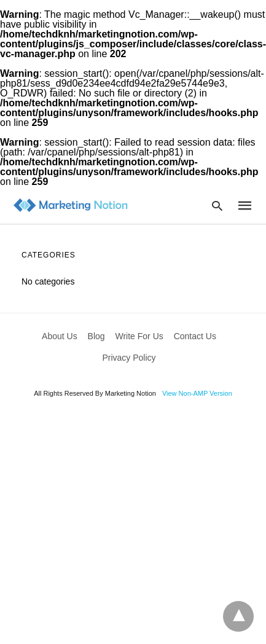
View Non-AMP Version (197, 393)
